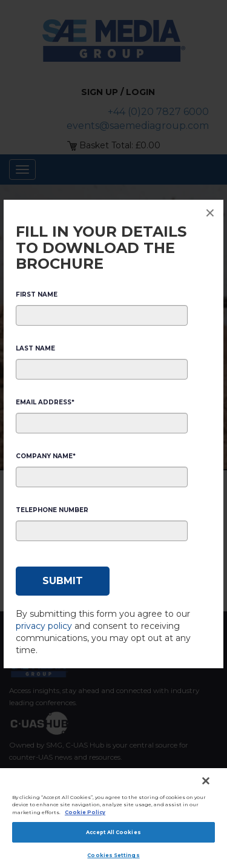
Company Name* (46, 456)
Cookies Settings (113, 855)
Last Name (35, 348)
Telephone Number (52, 510)
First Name (37, 294)
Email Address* (45, 402)
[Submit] (63, 581)
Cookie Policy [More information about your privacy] (85, 812)
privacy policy (44, 626)
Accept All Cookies (113, 832)
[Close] (206, 781)
